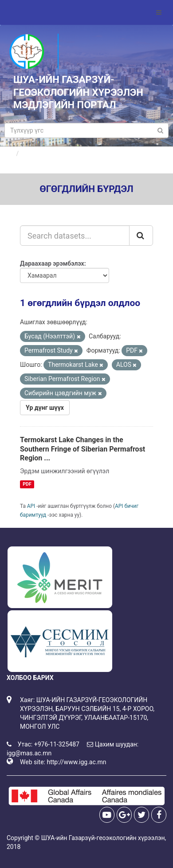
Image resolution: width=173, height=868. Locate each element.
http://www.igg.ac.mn (76, 762)
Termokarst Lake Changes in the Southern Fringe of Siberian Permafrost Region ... (83, 449)
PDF (27, 484)
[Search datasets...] (75, 236)
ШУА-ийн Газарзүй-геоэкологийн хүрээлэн (103, 838)
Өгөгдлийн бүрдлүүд (53, 153)
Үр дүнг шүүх (45, 408)
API (31, 506)
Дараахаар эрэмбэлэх (52, 263)
